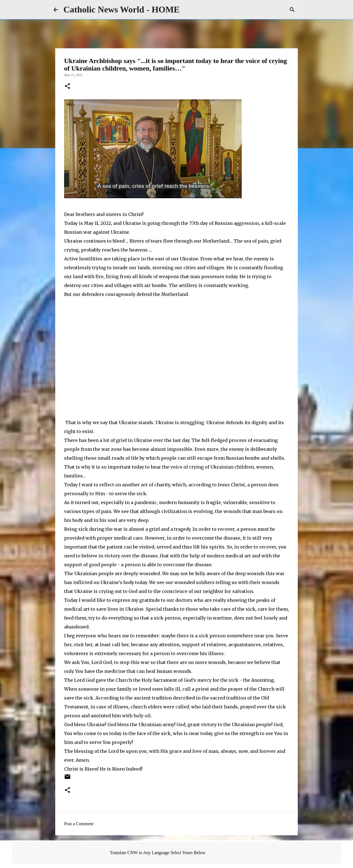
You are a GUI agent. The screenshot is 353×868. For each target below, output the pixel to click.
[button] (67, 87)
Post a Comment (79, 824)
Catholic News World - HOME (122, 9)
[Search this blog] (272, 10)
